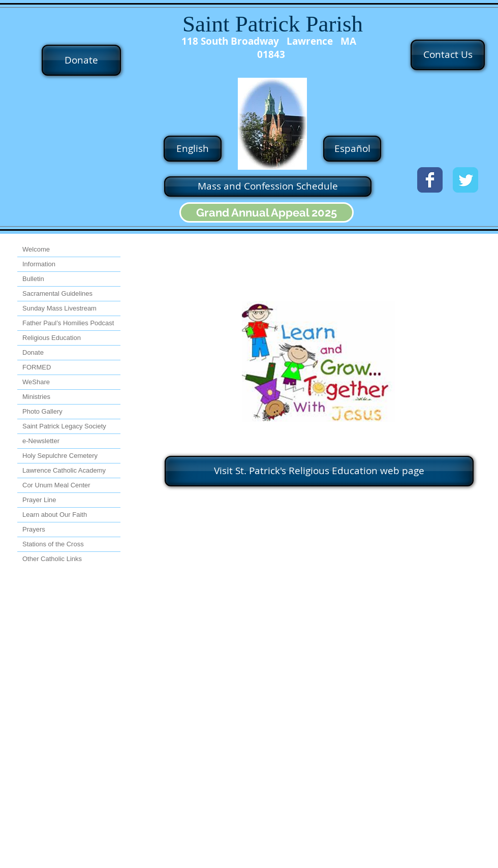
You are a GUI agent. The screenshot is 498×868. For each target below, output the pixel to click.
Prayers (34, 529)
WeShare (36, 382)
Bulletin (33, 279)
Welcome (36, 249)
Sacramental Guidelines (57, 293)
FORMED (37, 367)
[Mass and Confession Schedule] (268, 187)
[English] (193, 149)
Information (39, 264)
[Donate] (81, 60)
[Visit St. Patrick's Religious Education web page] (319, 471)
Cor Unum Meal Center (56, 485)
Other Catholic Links (52, 559)
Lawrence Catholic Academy (64, 470)
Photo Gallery (42, 411)
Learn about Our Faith (55, 515)
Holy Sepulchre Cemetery (60, 456)
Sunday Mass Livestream (59, 308)
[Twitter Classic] (465, 180)
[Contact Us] (448, 55)
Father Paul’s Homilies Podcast (68, 323)
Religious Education (52, 338)
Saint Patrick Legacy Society (64, 426)
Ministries (36, 397)
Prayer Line (39, 500)
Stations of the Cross (53, 544)
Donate (33, 352)
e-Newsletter (41, 441)
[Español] (352, 149)
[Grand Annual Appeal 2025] (267, 212)
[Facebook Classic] (430, 180)
